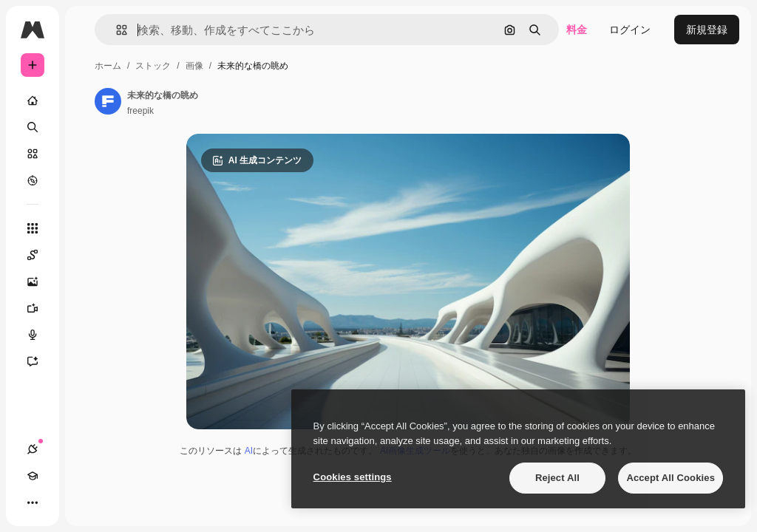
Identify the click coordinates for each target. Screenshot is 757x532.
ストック (153, 66)
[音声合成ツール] (33, 335)
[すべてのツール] (33, 228)
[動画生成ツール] (33, 308)
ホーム (108, 66)
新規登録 (707, 30)
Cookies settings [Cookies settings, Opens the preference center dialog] (353, 477)
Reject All (557, 478)
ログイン (630, 30)
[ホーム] (33, 100)
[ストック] (33, 154)
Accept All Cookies (671, 478)
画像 (194, 66)
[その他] (33, 502)
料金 (577, 30)
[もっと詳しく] (33, 180)
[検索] (33, 127)
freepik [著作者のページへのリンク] (140, 111)
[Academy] (33, 476)
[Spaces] (33, 255)
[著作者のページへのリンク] (108, 101)
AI (249, 451)
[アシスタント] (33, 361)
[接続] (33, 449)
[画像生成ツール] (33, 282)
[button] (116, 30)
